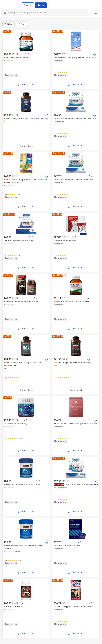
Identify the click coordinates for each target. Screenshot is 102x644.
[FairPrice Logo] (14, 5)
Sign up (28, 5)
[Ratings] (62, 72)
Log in (41, 5)
